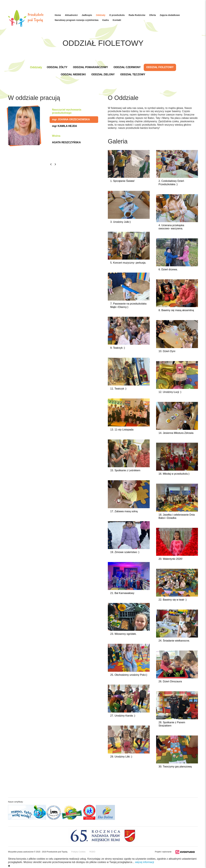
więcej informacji (144, 862)
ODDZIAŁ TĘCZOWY (133, 74)
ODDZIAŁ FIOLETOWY (160, 67)
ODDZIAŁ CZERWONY (127, 67)
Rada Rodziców (137, 15)
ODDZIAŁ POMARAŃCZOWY (90, 67)
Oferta (152, 15)
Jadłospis (87, 15)
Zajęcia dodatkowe (170, 15)
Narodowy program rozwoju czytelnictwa (77, 20)
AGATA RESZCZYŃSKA (66, 142)
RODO (92, 852)
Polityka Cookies (78, 852)
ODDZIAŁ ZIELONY (103, 74)
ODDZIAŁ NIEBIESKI (73, 74)
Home (58, 15)
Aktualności (71, 15)
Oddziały (101, 15)
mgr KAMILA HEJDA (64, 126)
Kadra (106, 20)
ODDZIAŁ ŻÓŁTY (57, 67)
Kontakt (117, 20)
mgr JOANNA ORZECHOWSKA (71, 119)
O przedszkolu (117, 15)
